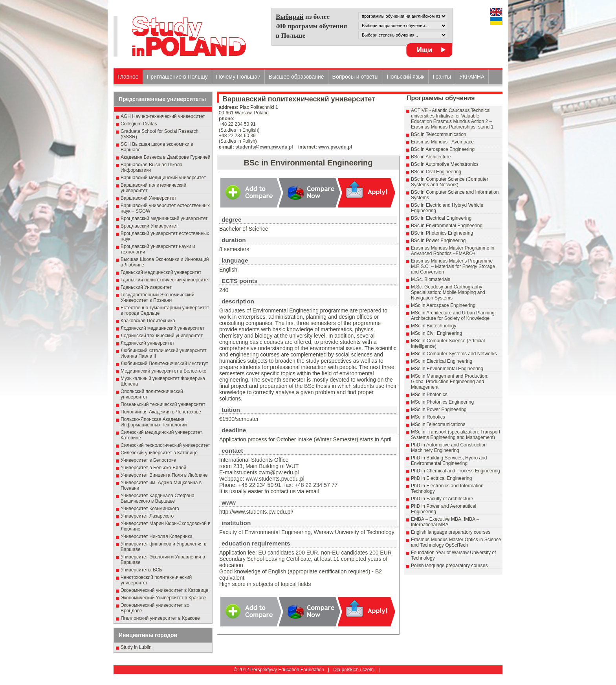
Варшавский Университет (148, 198)
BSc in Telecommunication (439, 134)
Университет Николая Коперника (157, 536)
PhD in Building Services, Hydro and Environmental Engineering (449, 461)
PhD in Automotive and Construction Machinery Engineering (449, 448)
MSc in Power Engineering (439, 410)
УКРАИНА (472, 77)
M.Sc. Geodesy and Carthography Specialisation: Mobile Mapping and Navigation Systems (448, 292)
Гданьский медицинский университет (161, 272)
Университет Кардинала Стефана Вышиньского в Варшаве (158, 498)
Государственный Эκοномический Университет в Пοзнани (158, 298)
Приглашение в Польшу (177, 77)
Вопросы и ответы (356, 77)
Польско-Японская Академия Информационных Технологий (154, 422)
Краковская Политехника (148, 321)
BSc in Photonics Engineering (442, 233)
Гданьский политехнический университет (165, 280)
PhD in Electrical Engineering (441, 478)
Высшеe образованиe (296, 77)
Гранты (442, 77)
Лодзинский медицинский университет (162, 328)
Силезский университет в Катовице (159, 453)
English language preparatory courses (451, 532)
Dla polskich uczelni (354, 670)
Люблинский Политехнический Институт (164, 364)
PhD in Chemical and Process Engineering (456, 471)
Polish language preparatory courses (449, 566)
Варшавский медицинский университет (163, 178)
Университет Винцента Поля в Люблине (164, 475)
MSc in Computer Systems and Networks (454, 354)
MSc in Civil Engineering (436, 333)
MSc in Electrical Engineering (442, 361)
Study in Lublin (136, 647)
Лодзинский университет (148, 343)
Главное (128, 77)
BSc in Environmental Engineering (447, 226)
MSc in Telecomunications (438, 424)
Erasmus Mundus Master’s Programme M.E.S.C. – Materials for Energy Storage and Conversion (453, 266)
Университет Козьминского (150, 509)
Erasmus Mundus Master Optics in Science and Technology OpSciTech (456, 542)
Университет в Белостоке (148, 460)
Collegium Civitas (139, 124)
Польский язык (406, 77)
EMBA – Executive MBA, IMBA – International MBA (445, 522)
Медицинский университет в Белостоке (163, 371)
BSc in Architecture (431, 157)
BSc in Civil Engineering (436, 172)
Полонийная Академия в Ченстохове (161, 412)
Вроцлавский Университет (149, 226)
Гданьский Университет (146, 287)
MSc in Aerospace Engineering (443, 305)
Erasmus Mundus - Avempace (442, 142)
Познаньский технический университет (163, 404)
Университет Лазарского (147, 516)
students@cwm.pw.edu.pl (264, 147)
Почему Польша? (238, 77)
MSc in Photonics (429, 395)
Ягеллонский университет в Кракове (160, 618)
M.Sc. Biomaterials (431, 279)
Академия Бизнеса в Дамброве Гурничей (165, 157)
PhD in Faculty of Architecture (442, 499)
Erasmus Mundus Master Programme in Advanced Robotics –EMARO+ (453, 251)
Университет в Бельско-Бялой (153, 468)
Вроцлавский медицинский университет (164, 219)
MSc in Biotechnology (434, 326)
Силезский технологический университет (165, 445)
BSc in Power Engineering (438, 241)
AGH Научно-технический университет (163, 116)
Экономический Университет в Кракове (163, 598)
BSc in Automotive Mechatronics (445, 164)
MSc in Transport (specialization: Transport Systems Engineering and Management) (456, 435)
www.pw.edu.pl (335, 147)
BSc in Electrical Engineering (441, 218)
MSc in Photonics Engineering (442, 402)
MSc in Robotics (428, 417)
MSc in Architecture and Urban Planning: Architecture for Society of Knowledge (453, 316)
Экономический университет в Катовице (165, 590)
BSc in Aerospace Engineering (443, 149)
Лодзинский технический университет (162, 336)
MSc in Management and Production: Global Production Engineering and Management (450, 382)
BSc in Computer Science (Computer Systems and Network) (450, 182)
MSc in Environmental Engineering (447, 369)
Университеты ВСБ (141, 570)
